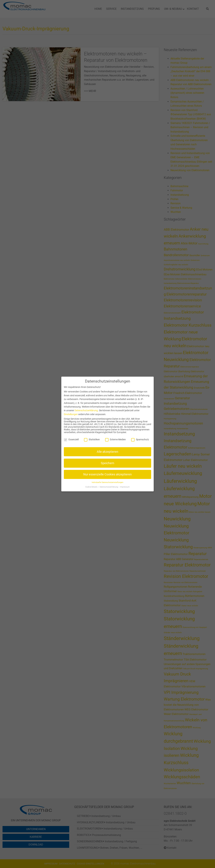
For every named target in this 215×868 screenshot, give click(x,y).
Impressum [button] (125, 487)
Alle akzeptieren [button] (107, 452)
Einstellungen (71, 414)
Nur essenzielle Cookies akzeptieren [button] (107, 474)
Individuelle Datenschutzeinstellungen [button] (107, 482)
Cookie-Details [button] (92, 487)
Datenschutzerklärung (86, 410)
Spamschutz (140, 439)
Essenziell (71, 439)
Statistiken (92, 439)
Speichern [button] (107, 463)
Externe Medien (115, 439)
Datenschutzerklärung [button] (109, 487)
